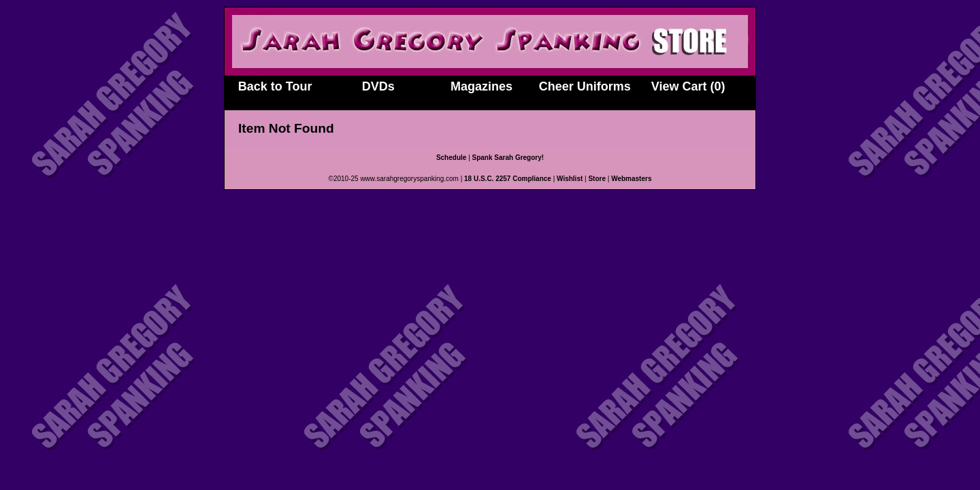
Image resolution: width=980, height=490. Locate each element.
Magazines (481, 86)
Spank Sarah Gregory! (508, 158)
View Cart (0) (688, 86)
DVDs (378, 86)
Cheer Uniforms (585, 86)
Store (597, 179)
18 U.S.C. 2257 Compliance (508, 179)
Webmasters (631, 179)
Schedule (451, 158)
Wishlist (570, 179)
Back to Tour (275, 86)
